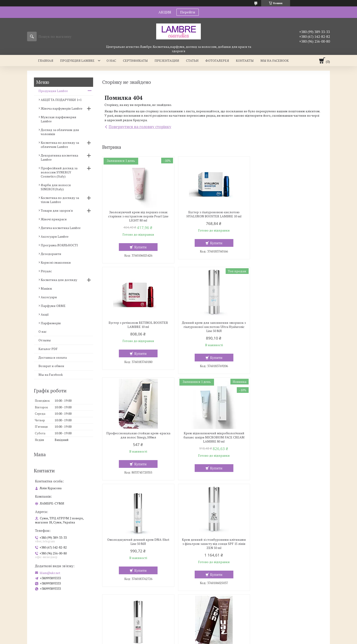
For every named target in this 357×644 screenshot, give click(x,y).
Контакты (245, 61)
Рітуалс (46, 271)
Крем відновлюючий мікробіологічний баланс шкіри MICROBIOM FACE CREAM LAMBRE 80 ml (288, 327)
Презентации (167, 61)
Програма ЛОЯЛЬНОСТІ (59, 245)
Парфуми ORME (53, 306)
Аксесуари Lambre (55, 236)
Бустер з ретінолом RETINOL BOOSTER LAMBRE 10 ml (287, 214)
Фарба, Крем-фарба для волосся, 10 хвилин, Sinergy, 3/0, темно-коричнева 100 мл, (287, 548)
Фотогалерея (217, 61)
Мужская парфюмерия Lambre (59, 119)
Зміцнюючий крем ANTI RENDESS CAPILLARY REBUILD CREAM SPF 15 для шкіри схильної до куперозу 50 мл (213, 548)
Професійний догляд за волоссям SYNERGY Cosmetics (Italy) (59, 172)
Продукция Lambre (77, 61)
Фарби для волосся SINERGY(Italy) (56, 187)
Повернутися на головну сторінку (140, 127)
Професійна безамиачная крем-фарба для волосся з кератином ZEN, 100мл (138, 546)
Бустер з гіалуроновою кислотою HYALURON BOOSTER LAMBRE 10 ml (213, 214)
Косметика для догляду (59, 280)
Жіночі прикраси (54, 219)
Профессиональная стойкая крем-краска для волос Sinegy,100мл (213, 325)
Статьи (192, 61)
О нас (111, 61)
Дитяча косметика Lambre (61, 228)
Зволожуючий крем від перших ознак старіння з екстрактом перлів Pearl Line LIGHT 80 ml (138, 216)
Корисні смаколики (56, 262)
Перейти (188, 12)
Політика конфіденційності (207, 640)
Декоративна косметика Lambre (59, 157)
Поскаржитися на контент (171, 640)
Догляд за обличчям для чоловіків (60, 132)
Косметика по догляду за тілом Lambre (60, 200)
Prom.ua (200, 631)
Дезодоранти (51, 254)
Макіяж (46, 288)
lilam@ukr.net (50, 573)
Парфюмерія (51, 323)
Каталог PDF (48, 349)
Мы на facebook (275, 61)
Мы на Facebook (51, 375)
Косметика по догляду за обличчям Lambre (60, 145)
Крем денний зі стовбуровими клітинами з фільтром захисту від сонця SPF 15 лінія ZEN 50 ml (213, 437)
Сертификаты (135, 61)
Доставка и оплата (53, 357)
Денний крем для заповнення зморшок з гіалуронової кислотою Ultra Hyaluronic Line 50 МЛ (138, 327)
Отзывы (45, 340)
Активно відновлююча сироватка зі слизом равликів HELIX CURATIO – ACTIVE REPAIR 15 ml (287, 437)
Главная (46, 61)
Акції (45, 314)
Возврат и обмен (51, 366)
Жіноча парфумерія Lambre (62, 108)
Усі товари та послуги (301, 601)
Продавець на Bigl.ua (178, 635)
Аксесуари (49, 297)
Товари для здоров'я (57, 210)
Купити (140, 247)
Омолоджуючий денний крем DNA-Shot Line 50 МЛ (138, 435)
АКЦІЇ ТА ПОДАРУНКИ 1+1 (61, 100)
